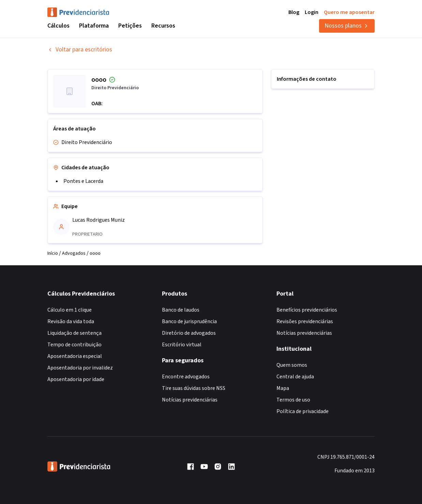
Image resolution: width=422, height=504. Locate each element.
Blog (294, 12)
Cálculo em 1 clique (70, 310)
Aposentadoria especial (75, 356)
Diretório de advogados (189, 333)
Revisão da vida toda (71, 321)
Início (53, 253)
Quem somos (292, 365)
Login (312, 12)
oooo (95, 253)
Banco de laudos (181, 310)
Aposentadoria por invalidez (80, 368)
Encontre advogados (186, 377)
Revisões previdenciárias (305, 321)
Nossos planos (347, 26)
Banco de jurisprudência (189, 321)
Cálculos (58, 26)
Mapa (283, 388)
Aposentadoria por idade (76, 379)
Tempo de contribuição (74, 345)
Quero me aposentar (349, 12)
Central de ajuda (295, 377)
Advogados (74, 253)
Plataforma (94, 26)
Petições (130, 26)
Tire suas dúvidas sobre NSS (194, 388)
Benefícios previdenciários (307, 310)
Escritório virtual (182, 345)
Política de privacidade (303, 411)
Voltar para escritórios (80, 50)
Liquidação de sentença (74, 333)
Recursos (163, 26)
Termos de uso (293, 400)
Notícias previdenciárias (190, 400)
